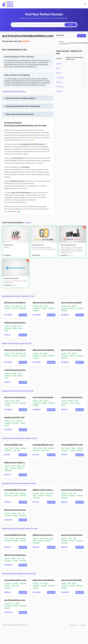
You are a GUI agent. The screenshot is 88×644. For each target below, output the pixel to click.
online (6, 448)
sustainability (8, 423)
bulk (25, 306)
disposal (46, 306)
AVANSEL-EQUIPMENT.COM (68, 245)
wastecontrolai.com (14, 417)
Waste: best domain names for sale (17, 343)
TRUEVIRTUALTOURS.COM (11, 278)
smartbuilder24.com (43, 445)
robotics (21, 328)
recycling (7, 306)
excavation (15, 308)
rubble (13, 586)
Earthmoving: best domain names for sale (20, 528)
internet (12, 448)
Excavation (59, 82)
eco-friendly (16, 423)
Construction (60, 77)
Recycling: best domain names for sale (18, 296)
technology (14, 326)
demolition (36, 311)
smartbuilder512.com (72, 445)
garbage (7, 425)
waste (12, 306)
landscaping (64, 498)
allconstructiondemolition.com (49, 303)
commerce (7, 466)
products (14, 513)
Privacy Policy (73, 625)
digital (17, 448)
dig (18, 586)
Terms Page (83, 625)
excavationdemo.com (15, 580)
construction (8, 308)
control (6, 331)
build (19, 450)
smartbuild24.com (14, 445)
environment (19, 306)
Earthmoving (60, 87)
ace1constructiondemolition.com (28, 36)
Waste (58, 68)
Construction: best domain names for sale (20, 438)
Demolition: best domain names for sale (19, 574)
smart (14, 450)
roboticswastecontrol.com (18, 323)
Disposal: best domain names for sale (18, 391)
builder (48, 450)
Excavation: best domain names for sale (19, 483)
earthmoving (23, 308)
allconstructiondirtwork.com (19, 303)
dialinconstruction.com (16, 462)
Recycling (59, 64)
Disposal (59, 73)
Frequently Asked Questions (14, 91)
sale (23, 513)
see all (28, 222)
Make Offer (82, 36)
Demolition (59, 91)
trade (24, 466)
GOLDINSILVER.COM (38, 245)
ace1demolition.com (15, 600)
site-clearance (8, 588)
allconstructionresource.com (19, 510)
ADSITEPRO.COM (8, 245)
